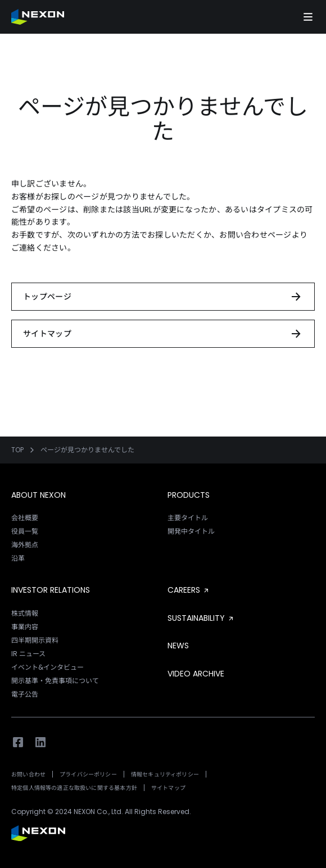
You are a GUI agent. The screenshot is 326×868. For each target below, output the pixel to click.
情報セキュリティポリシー (165, 774)
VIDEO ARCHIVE (196, 674)
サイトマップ (168, 788)
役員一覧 (25, 531)
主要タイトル (188, 518)
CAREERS (189, 590)
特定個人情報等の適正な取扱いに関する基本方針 (74, 788)
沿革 (18, 558)
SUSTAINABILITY (201, 618)
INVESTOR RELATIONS (51, 590)
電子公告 (25, 694)
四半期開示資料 (35, 640)
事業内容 (25, 627)
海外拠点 (25, 545)
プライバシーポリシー (88, 774)
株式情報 (25, 613)
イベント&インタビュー (47, 667)
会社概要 (25, 518)
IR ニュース (28, 654)
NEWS (178, 646)
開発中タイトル (191, 531)
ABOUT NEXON (39, 495)
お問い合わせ (28, 774)
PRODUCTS (189, 495)
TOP (17, 450)
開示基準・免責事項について (55, 681)
